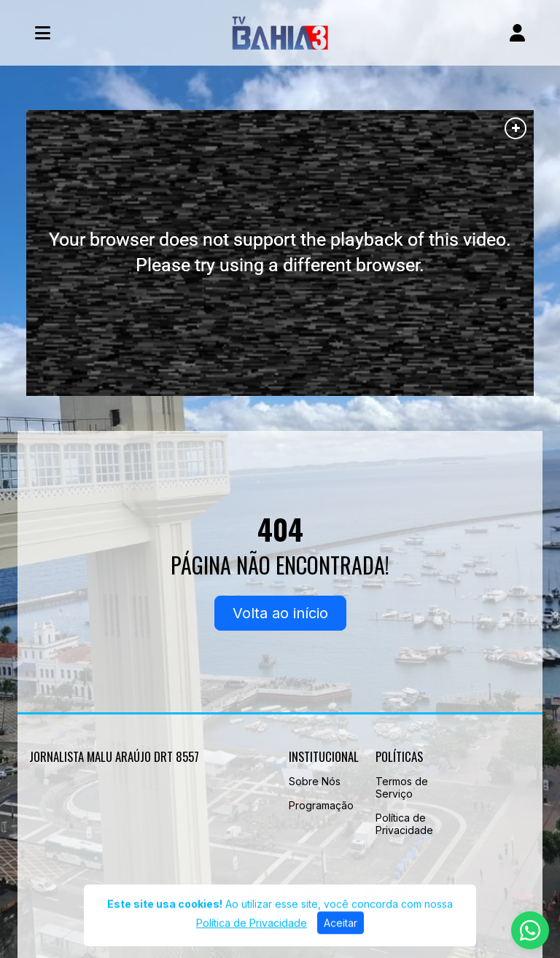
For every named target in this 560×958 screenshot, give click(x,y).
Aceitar (341, 929)
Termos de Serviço (402, 787)
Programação (321, 805)
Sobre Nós (315, 781)
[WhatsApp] (530, 930)
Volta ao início (280, 613)
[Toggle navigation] (43, 33)
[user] (517, 33)
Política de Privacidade (404, 824)
